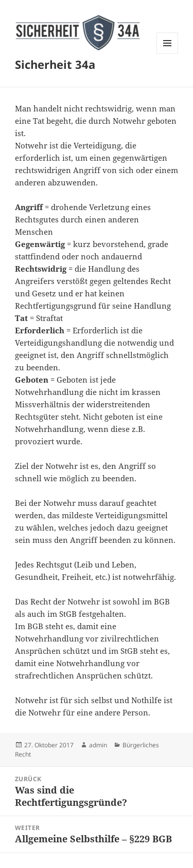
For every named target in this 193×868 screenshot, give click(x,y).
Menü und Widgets (168, 54)
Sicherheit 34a (55, 64)
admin (98, 745)
